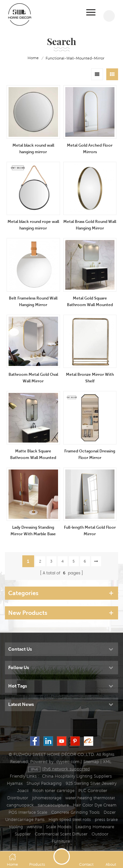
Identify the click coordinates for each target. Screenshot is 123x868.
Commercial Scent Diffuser (61, 834)
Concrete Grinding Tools (75, 812)
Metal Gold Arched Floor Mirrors (90, 148)
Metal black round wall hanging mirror (33, 148)
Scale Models (59, 827)
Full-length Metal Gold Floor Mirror (90, 530)
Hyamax (15, 783)
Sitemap (91, 762)
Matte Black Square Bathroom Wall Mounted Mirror (33, 455)
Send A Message (62, 856)
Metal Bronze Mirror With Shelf (90, 378)
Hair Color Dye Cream (95, 805)
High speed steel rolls (70, 820)
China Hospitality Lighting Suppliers (77, 776)
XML (107, 762)
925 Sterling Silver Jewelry (91, 783)
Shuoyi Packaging (44, 783)
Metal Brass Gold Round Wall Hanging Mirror (90, 225)
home (29, 58)
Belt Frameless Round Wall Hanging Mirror (33, 301)
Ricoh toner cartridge (53, 791)
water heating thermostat (90, 798)
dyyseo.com (68, 762)
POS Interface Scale (28, 812)
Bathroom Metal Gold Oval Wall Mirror (33, 378)
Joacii (23, 791)
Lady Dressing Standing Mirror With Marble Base (33, 530)
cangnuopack (20, 805)
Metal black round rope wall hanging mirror (33, 225)
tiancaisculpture (53, 805)
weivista (34, 827)
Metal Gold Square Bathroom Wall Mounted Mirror (90, 302)
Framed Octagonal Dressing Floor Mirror (90, 454)
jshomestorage (47, 798)
